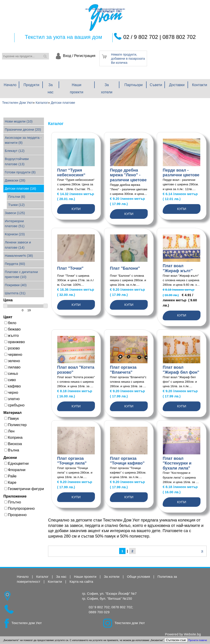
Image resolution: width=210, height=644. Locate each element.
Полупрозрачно (19, 510)
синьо (11, 375)
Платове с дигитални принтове (21, 276)
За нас (51, 90)
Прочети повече (198, 640)
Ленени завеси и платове (18, 246)
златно (12, 400)
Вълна (12, 451)
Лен (9, 432)
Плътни (17, 198)
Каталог (42, 578)
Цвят (8, 318)
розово (12, 349)
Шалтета (15, 294)
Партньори (133, 86)
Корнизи (15, 235)
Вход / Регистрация (79, 56)
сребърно (14, 406)
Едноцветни (16, 465)
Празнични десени (23, 131)
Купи (76, 210)
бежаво (12, 330)
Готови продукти (20, 173)
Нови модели (19, 122)
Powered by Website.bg (183, 635)
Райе (10, 477)
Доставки (177, 86)
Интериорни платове (15, 225)
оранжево (15, 343)
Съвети (156, 86)
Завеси (15, 214)
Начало (10, 86)
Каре (10, 484)
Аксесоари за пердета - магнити (23, 141)
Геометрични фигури (24, 490)
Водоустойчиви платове (17, 163)
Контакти (200, 86)
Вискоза (13, 445)
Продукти (31, 86)
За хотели (107, 90)
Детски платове (20, 190)
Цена (8, 301)
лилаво (12, 368)
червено (13, 356)
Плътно (13, 503)
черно (11, 394)
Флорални (15, 471)
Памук (12, 420)
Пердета (15, 265)
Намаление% (19, 257)
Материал (12, 414)
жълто (12, 337)
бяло (10, 324)
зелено (12, 362)
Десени (10, 459)
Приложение (15, 497)
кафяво (13, 387)
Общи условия (138, 578)
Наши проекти (77, 90)
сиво (10, 381)
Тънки (16, 206)
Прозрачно (15, 516)
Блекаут (15, 152)
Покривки (16, 286)
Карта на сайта (81, 583)
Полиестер (16, 426)
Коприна (13, 439)
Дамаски (15, 181)
